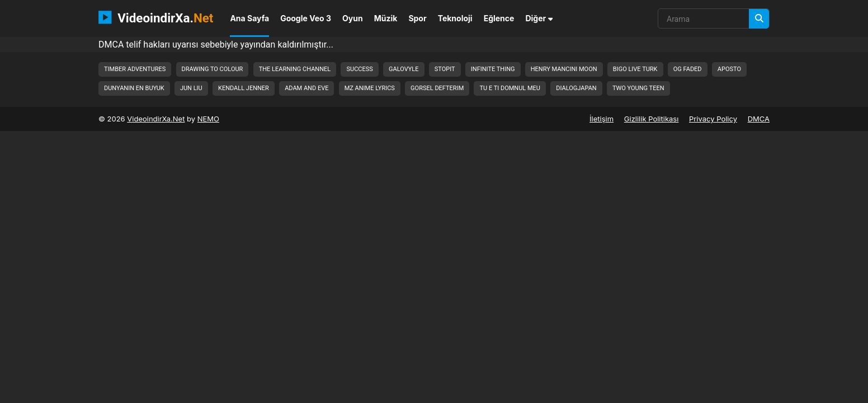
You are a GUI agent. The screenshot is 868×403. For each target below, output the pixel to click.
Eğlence (499, 18)
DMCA (759, 119)
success (359, 69)
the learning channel (295, 69)
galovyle (404, 69)
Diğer (539, 18)
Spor (417, 18)
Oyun (353, 18)
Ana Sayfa (249, 18)
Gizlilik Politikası (652, 119)
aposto (729, 69)
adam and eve (306, 88)
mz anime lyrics (370, 88)
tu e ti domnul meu (510, 88)
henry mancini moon (564, 69)
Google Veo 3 (306, 18)
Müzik (386, 18)
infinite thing (493, 69)
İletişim (602, 119)
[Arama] (759, 19)
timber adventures (135, 69)
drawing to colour (213, 69)
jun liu (191, 88)
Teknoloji (455, 18)
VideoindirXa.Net (156, 119)
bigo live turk (635, 69)
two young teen (638, 88)
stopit (445, 69)
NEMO (208, 119)
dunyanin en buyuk (134, 88)
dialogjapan (576, 88)
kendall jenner (244, 88)
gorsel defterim (437, 88)
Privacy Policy (713, 119)
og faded (688, 69)
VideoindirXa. (156, 17)
